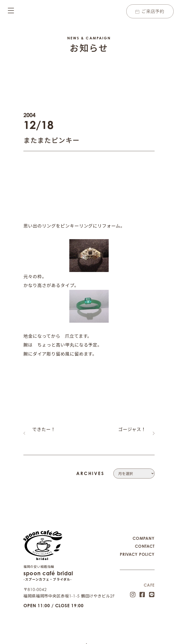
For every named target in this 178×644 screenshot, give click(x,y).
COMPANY (144, 533)
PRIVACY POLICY (137, 549)
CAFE (149, 580)
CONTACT (145, 541)
